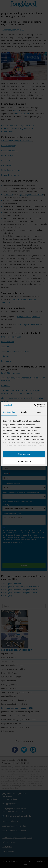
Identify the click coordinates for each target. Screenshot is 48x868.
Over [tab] (40, 412)
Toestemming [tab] (9, 412)
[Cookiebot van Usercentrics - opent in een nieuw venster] (34, 405)
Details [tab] (24, 412)
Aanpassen (24, 461)
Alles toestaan (24, 454)
